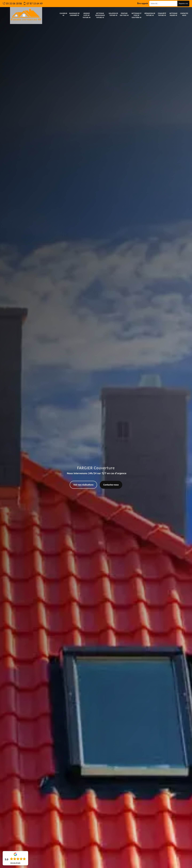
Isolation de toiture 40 (113, 14)
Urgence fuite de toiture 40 (87, 15)
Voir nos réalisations (83, 485)
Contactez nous (184, 14)
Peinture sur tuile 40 (124, 14)
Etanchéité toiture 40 (162, 14)
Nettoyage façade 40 (173, 14)
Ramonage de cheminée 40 (74, 14)
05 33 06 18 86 (14, 3)
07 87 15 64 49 (34, 3)
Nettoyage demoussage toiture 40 (100, 15)
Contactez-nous (111, 485)
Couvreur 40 (63, 14)
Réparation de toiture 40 (150, 14)
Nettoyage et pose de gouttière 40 (137, 15)
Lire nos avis (15, 863)
